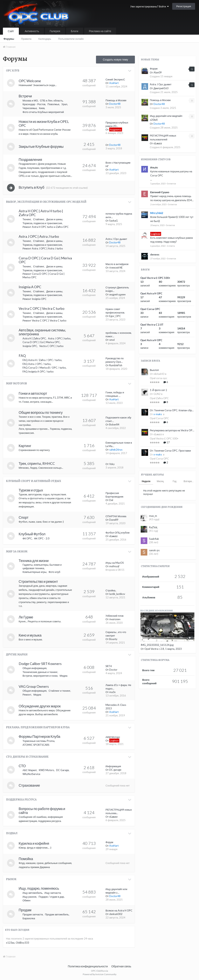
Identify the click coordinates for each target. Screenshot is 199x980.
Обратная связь (121, 966)
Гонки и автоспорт (33, 393)
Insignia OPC (30, 346)
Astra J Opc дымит (116, 239)
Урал (64, 104)
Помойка (26, 859)
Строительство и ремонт (38, 581)
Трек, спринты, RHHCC (37, 463)
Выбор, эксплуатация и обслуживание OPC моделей (46, 202)
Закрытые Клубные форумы (41, 146)
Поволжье (53, 104)
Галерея (55, 31)
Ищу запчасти (53, 893)
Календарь (45, 39)
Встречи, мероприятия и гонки (40, 676)
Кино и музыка (30, 635)
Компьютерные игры (34, 572)
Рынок (11, 879)
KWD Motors (46, 770)
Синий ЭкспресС (115, 79)
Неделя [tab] (146, 481)
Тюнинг (27, 219)
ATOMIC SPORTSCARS (36, 745)
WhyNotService (31, 774)
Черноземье (30, 108)
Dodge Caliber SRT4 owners (40, 664)
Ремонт (27, 695)
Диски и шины (54, 219)
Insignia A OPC (30, 287)
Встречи (25, 96)
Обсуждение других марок (40, 706)
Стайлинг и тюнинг (59, 691)
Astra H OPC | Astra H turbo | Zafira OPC (41, 213)
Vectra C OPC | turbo (51, 346)
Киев (42, 108)
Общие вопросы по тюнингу (41, 412)
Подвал (12, 833)
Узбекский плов (114, 616)
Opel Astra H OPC (151, 293)
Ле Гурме (26, 617)
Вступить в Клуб (31, 187)
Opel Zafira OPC (159, 398)
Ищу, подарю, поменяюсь (39, 888)
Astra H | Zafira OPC (34, 338)
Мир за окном (17, 552)
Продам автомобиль (57, 914)
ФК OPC (27, 538)
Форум (109, 842)
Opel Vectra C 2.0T (152, 325)
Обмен (27, 900)
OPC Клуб (13, 71)
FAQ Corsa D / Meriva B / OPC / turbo (44, 368)
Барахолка (29, 918)
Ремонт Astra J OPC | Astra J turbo (43, 248)
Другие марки (17, 655)
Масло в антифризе (117, 264)
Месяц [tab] (160, 481)
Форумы (9, 39)
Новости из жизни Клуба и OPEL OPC (44, 123)
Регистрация (184, 6)
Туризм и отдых (31, 490)
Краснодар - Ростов (34, 104)
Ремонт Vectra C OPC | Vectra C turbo (45, 321)
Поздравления (30, 159)
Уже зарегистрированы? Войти (149, 6)
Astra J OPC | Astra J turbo (39, 236)
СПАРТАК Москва (116, 516)
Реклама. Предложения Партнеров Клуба (38, 727)
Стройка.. (111, 590)
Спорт (24, 517)
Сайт (11, 31)
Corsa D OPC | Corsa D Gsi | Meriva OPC (45, 260)
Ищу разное (30, 897)
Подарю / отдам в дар (51, 897)
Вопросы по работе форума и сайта (42, 811)
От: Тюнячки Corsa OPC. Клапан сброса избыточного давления (172, 410)
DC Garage (62, 770)
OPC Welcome (30, 81)
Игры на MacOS (115, 563)
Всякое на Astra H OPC (119, 910)
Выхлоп (154, 370)
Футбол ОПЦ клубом (117, 533)
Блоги (75, 31)
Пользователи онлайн (71, 39)
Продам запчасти (33, 914)
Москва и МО (30, 100)
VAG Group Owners (34, 686)
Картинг (25, 446)
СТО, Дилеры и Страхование (27, 757)
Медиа (64, 676)
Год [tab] (175, 481)
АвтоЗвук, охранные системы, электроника (42, 332)
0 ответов (171, 184)
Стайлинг (38, 219)
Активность (32, 31)
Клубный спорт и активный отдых (34, 481)
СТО (22, 766)
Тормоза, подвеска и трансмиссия (42, 223)
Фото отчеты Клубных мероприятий (43, 112)
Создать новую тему (115, 59)
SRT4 (109, 666)
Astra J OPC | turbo (59, 338)
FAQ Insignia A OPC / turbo (38, 372)
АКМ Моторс (113, 737)
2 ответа (171, 246)
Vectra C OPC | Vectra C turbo (41, 308)
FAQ (22, 356)
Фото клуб (54, 572)
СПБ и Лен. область (51, 100)
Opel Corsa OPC (150, 309)
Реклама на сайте (100, 31)
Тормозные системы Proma (38, 741)
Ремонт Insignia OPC (34, 299)
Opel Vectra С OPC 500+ (155, 278)
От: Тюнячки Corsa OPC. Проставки (170, 451)
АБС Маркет (30, 770)
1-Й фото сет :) (158, 390)
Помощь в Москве (116, 100)
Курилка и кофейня (34, 843)
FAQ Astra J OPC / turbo (37, 364)
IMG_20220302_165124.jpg (157, 645)
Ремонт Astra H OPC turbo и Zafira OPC (46, 227)
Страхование (29, 785)
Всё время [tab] (189, 481)
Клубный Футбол (32, 534)
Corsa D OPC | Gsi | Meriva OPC (41, 342)
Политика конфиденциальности (88, 966)
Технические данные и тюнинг (40, 672)
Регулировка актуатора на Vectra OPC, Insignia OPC (172, 430)
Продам (25, 910)
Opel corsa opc (158, 378)
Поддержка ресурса (21, 800)
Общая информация (34, 668)
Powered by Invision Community (100, 974)
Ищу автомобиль (32, 893)
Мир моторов (16, 383)
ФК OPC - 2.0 (42, 538)
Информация (113, 766)
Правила (26, 39)
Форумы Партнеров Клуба (39, 736)
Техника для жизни (34, 561)
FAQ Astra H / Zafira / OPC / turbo (42, 360)
